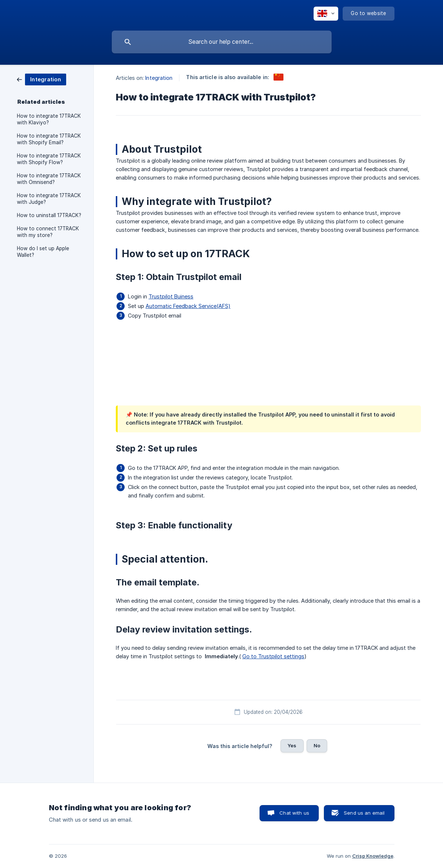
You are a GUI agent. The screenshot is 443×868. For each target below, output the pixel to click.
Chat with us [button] (294, 813)
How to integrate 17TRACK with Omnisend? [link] (49, 179)
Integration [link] (159, 78)
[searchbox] (222, 42)
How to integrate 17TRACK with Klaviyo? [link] (49, 119)
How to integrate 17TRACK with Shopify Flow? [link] (49, 159)
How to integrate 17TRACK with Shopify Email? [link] (49, 139)
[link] (42, 79)
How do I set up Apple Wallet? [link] (43, 252)
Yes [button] (292, 745)
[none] (326, 14)
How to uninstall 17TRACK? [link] (49, 215)
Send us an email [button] (364, 813)
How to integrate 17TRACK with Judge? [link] (49, 199)
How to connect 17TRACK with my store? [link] (48, 232)
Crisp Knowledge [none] (373, 856)
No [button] (317, 745)
